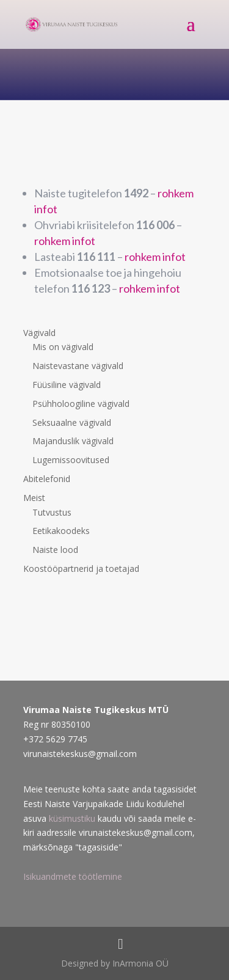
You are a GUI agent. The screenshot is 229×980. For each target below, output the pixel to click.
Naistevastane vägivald (78, 366)
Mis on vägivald (63, 347)
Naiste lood (55, 550)
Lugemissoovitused (71, 460)
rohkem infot (65, 241)
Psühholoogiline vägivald (81, 404)
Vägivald (39, 333)
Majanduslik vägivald (73, 441)
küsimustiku (72, 818)
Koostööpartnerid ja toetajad (81, 569)
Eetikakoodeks (61, 531)
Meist (34, 498)
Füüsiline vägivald (67, 385)
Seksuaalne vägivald (72, 422)
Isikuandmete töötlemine (73, 876)
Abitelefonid (47, 479)
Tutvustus (52, 512)
